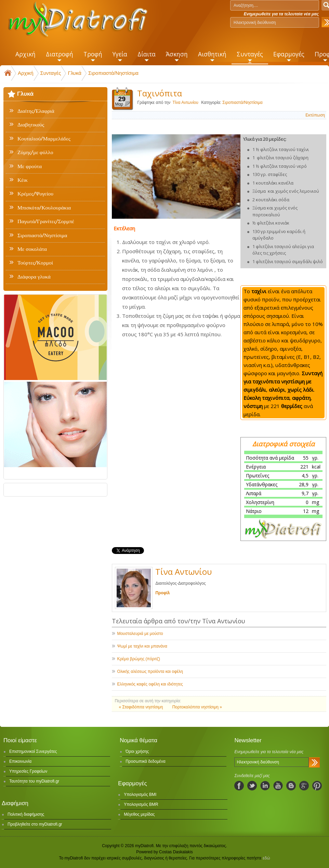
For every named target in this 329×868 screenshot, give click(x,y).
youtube (278, 786)
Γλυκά (75, 73)
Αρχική (26, 73)
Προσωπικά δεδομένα (145, 761)
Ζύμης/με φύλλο (35, 152)
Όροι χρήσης (137, 751)
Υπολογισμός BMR (141, 804)
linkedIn (265, 786)
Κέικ (23, 180)
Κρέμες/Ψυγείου (35, 194)
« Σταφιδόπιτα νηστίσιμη (141, 707)
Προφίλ (162, 593)
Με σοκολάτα (32, 249)
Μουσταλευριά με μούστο (140, 634)
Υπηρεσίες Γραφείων (28, 771)
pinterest (317, 786)
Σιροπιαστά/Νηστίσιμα (113, 73)
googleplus (304, 786)
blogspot (291, 786)
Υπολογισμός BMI (140, 795)
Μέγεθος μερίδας (139, 814)
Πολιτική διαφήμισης (26, 814)
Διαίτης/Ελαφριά (36, 111)
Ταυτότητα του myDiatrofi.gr (34, 781)
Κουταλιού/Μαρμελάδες (44, 139)
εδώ (266, 858)
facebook (239, 786)
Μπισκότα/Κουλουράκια (44, 208)
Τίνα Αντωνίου (186, 103)
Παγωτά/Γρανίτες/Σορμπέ (46, 221)
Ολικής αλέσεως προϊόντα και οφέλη (150, 672)
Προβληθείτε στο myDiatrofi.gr (35, 824)
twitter (252, 786)
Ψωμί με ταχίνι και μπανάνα (142, 646)
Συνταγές (51, 73)
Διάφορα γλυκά (34, 277)
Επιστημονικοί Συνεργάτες (33, 751)
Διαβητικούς (31, 125)
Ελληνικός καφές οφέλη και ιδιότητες (150, 684)
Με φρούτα (30, 166)
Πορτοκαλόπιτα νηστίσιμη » (197, 707)
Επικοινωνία (20, 761)
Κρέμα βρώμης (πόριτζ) (138, 659)
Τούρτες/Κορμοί (35, 263)
